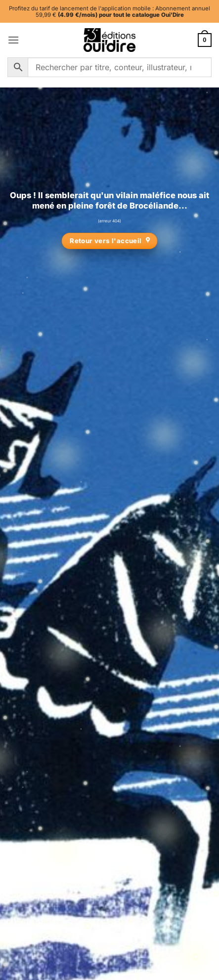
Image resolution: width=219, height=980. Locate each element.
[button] (13, 40)
